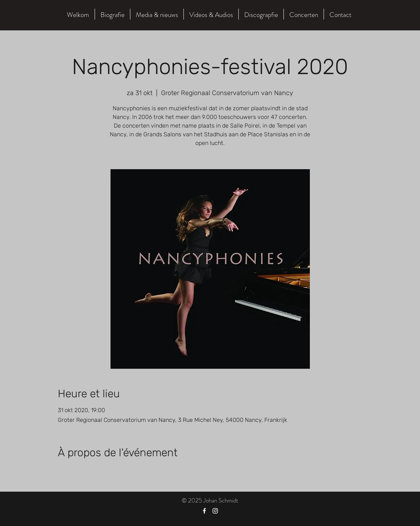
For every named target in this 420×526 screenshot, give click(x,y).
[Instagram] (215, 511)
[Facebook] (204, 511)
